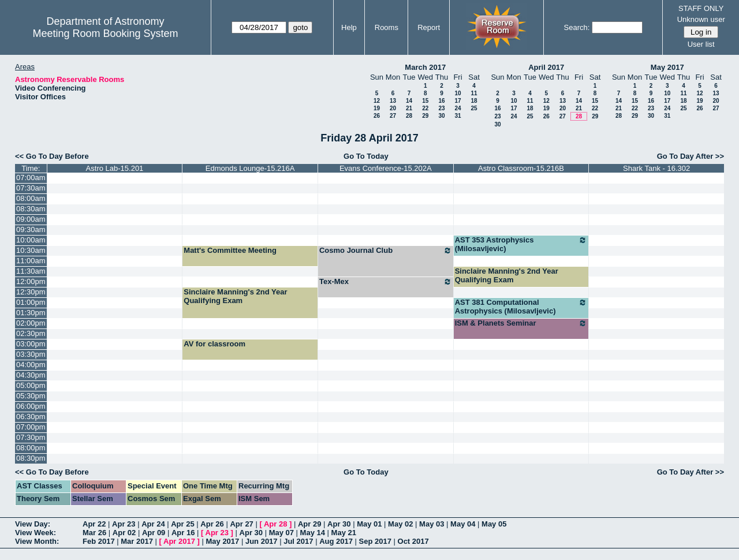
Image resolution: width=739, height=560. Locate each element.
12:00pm (31, 281)
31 (458, 116)
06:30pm (31, 417)
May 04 (463, 524)
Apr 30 (339, 524)
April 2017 (546, 67)
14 (409, 101)
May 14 (313, 533)
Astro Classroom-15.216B (521, 168)
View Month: (37, 541)
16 (441, 101)
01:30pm (31, 313)
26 (377, 116)
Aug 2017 (336, 541)
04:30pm (31, 375)
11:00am (31, 261)
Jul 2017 (298, 541)
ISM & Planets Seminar (521, 323)
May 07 (281, 533)
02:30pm (31, 333)
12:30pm (31, 292)
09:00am (31, 219)
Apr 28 (275, 524)
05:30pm (31, 396)
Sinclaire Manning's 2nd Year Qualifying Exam (507, 275)
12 (377, 101)
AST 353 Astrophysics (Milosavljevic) (521, 244)
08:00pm (31, 448)
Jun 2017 (262, 541)
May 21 (344, 533)
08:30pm (31, 458)
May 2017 (667, 67)
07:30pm (31, 437)
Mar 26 (94, 533)
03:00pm (31, 344)
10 (458, 93)
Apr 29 (309, 524)
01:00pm (31, 302)
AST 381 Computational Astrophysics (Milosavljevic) (521, 307)
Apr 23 (124, 524)
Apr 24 (153, 524)
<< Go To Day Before (52, 156)
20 (393, 108)
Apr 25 (182, 524)
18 (474, 101)
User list (701, 44)
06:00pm (31, 406)
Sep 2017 (375, 541)
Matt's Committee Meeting (230, 250)
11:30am (31, 271)
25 (474, 108)
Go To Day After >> (691, 156)
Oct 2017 (413, 541)
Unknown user (701, 19)
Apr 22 (94, 524)
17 (458, 101)
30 (441, 116)
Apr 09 (154, 533)
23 (441, 108)
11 (474, 93)
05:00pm (31, 385)
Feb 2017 (99, 541)
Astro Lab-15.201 (115, 168)
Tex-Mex (386, 282)
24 (458, 108)
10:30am (31, 250)
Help (349, 27)
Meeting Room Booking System (105, 33)
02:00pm (31, 323)
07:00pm (31, 427)
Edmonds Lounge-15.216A (250, 168)
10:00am (31, 240)
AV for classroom (214, 344)
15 (425, 101)
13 (393, 101)
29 (425, 116)
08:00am (31, 198)
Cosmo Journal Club (386, 251)
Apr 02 (124, 533)
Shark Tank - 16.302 (656, 168)
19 (377, 108)
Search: (577, 27)
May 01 (369, 524)
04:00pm (31, 365)
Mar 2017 (137, 541)
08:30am (31, 209)
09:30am (31, 229)
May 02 (400, 524)
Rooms (387, 27)
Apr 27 (241, 524)
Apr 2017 (179, 541)
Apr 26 (212, 524)
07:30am (31, 188)
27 (393, 116)
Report (429, 27)
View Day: (33, 524)
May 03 (432, 524)
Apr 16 (183, 533)
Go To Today (366, 156)
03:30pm (31, 354)
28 (409, 116)
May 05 (494, 524)
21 (409, 108)
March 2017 (425, 67)
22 (425, 108)
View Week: (36, 533)
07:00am (31, 178)
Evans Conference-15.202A (386, 168)
